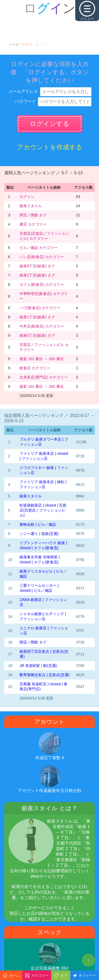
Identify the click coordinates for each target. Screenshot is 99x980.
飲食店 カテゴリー (35, 368)
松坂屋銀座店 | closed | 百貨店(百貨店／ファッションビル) (43, 510)
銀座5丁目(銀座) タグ (37, 335)
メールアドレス (23, 91)
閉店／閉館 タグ (33, 215)
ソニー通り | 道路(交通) (39, 534)
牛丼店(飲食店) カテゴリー (42, 326)
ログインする (50, 124)
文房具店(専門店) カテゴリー (44, 377)
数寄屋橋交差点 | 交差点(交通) (44, 675)
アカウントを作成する (50, 147)
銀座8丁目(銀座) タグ (37, 266)
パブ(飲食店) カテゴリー (40, 308)
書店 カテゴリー (33, 224)
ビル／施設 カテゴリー (39, 248)
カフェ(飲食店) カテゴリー (42, 284)
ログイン (27, 197)
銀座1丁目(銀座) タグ (37, 317)
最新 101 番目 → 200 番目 (41, 359)
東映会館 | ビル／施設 (38, 524)
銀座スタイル (31, 206)
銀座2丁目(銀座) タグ (37, 275)
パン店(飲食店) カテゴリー (42, 257)
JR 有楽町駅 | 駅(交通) (38, 666)
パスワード (25, 101)
